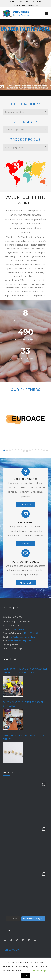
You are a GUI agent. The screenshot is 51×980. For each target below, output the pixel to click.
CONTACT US (26, 504)
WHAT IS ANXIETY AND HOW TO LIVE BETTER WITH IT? (23, 737)
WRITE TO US (26, 583)
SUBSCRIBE (26, 544)
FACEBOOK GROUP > (12, 950)
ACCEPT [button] (26, 975)
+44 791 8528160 (30, 633)
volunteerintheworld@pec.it (19, 641)
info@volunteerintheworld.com (26, 5)
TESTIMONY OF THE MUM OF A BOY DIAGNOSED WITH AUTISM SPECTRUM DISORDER (25, 671)
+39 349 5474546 (25, 2)
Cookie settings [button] (39, 971)
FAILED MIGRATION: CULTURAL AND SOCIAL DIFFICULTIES (23, 704)
